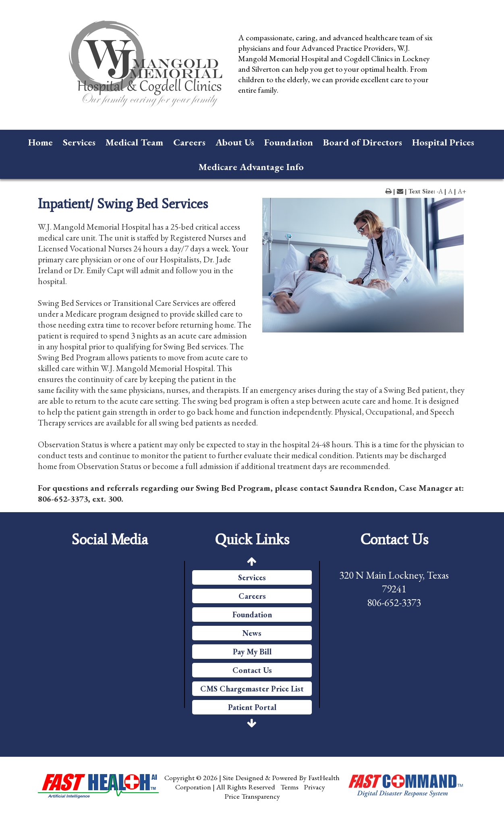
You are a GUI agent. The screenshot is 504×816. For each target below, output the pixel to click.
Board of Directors (363, 142)
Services (79, 142)
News (252, 633)
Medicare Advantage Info (251, 167)
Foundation (289, 142)
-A (440, 191)
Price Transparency (252, 796)
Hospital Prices (443, 142)
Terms (289, 787)
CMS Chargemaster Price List (252, 689)
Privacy (314, 787)
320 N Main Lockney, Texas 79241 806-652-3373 (394, 589)
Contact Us (252, 670)
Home (40, 142)
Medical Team (134, 142)
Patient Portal (252, 707)
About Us (235, 142)
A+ (462, 191)
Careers (189, 142)
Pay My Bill (252, 652)
